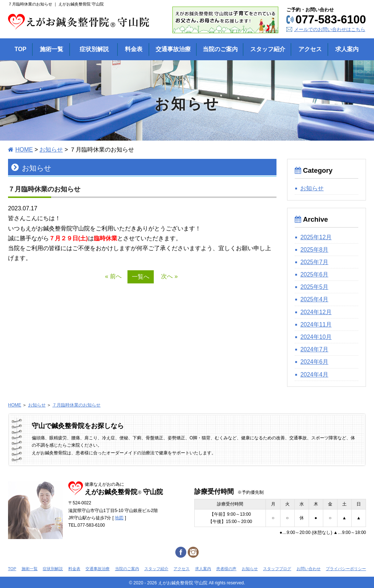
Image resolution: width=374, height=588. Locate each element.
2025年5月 (314, 287)
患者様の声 (226, 569)
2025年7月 (314, 262)
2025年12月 (316, 237)
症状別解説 (53, 569)
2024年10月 (316, 337)
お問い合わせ (309, 569)
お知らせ (51, 150)
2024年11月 (316, 324)
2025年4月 (314, 299)
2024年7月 (314, 349)
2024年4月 (314, 375)
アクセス (182, 569)
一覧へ (141, 277)
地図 (119, 518)
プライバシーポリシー (346, 569)
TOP (12, 569)
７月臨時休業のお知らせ (76, 405)
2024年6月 (314, 362)
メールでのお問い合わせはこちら (330, 29)
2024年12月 (316, 312)
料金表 (74, 569)
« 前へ (113, 276)
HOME (24, 150)
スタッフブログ (277, 569)
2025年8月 (314, 250)
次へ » (169, 276)
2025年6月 (314, 274)
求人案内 (203, 569)
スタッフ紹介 (156, 569)
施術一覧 (30, 569)
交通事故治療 (98, 569)
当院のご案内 (127, 569)
